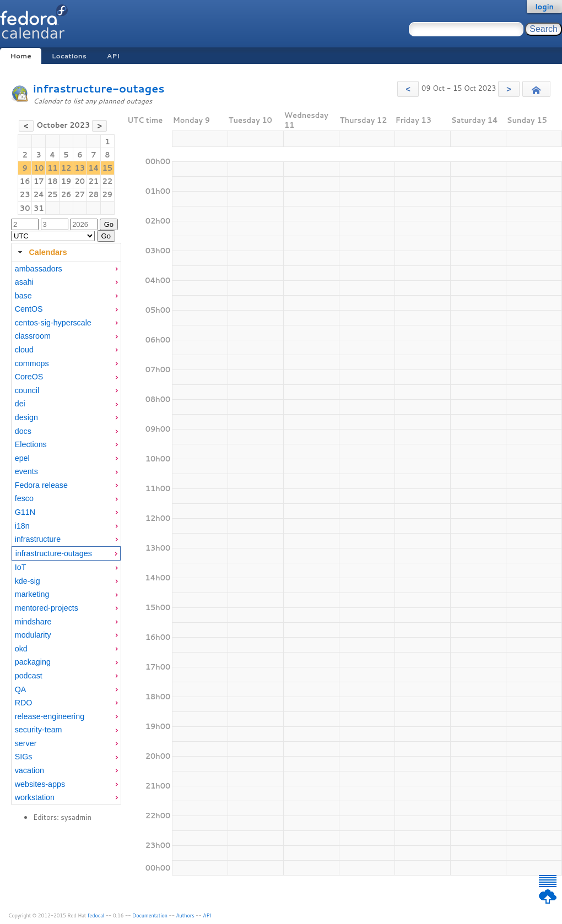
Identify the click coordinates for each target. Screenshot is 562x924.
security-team (39, 730)
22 (108, 181)
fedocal (96, 915)
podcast (29, 676)
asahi (24, 282)
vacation (29, 770)
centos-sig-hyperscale (53, 323)
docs (23, 431)
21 (94, 181)
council (27, 390)
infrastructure (38, 539)
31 (39, 208)
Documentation (150, 915)
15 (108, 168)
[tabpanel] (66, 534)
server (26, 743)
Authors (185, 915)
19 (66, 181)
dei (20, 404)
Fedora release (41, 485)
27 (80, 194)
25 (53, 194)
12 (66, 168)
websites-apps (40, 784)
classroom (33, 336)
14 (93, 168)
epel (22, 458)
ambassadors (39, 269)
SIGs (24, 757)
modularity (33, 635)
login (544, 7)
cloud (24, 350)
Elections (31, 444)
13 (80, 168)
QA (21, 689)
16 (25, 181)
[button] (408, 89)
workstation (35, 797)
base (23, 296)
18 (53, 181)
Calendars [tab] (41, 252)
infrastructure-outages (99, 88)
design (26, 417)
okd (21, 649)
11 (53, 168)
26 (66, 194)
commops (32, 363)
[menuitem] (66, 269)
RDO (24, 703)
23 (25, 194)
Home (20, 56)
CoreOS (29, 377)
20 (80, 181)
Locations (69, 56)
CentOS (29, 309)
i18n (22, 526)
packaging (33, 662)
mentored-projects (47, 608)
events (26, 471)
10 (39, 168)
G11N (25, 512)
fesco (24, 498)
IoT (21, 567)
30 (25, 208)
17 (39, 181)
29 (108, 194)
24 (39, 194)
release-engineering (50, 716)
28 (94, 194)
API (113, 56)
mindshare (33, 622)
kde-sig (28, 581)
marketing (32, 594)
